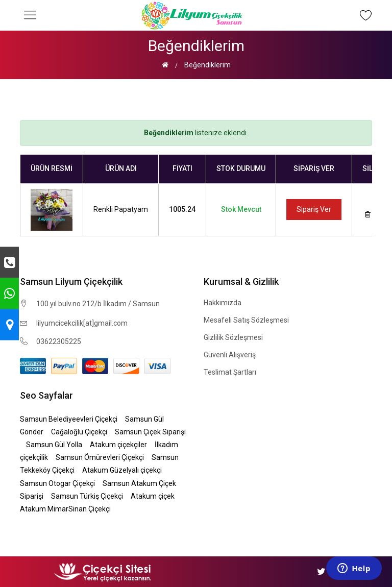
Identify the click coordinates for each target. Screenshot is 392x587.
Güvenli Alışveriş (230, 355)
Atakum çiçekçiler (118, 445)
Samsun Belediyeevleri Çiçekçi (69, 419)
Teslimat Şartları (230, 372)
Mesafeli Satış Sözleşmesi (246, 320)
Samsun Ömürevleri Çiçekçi (100, 457)
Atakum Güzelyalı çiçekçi (122, 470)
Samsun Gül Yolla (54, 445)
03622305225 (59, 341)
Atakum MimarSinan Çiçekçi (65, 509)
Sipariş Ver (314, 209)
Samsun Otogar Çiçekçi (57, 483)
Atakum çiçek (153, 496)
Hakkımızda (223, 303)
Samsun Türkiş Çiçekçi (87, 496)
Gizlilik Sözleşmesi (233, 337)
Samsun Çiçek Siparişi (150, 432)
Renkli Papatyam (121, 209)
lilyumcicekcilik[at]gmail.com (82, 323)
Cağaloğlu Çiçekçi (79, 432)
